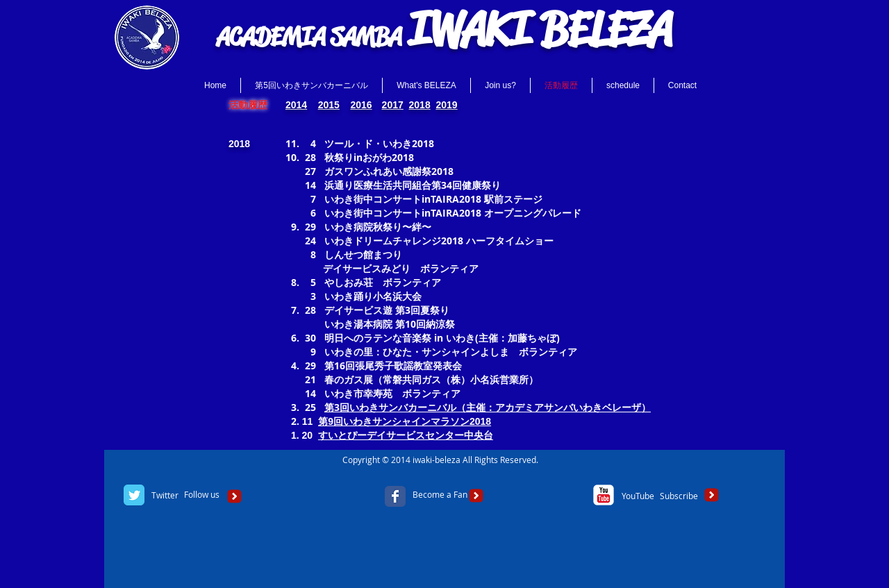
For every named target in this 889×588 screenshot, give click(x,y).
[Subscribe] (679, 496)
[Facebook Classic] (395, 496)
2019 (446, 105)
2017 (393, 105)
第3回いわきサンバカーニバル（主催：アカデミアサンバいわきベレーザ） (488, 407)
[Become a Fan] (440, 495)
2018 (420, 105)
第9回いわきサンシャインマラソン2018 (405, 421)
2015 (329, 105)
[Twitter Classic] (134, 495)
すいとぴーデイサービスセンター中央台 (406, 435)
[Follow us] (202, 495)
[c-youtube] (604, 495)
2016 (361, 105)
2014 (296, 105)
